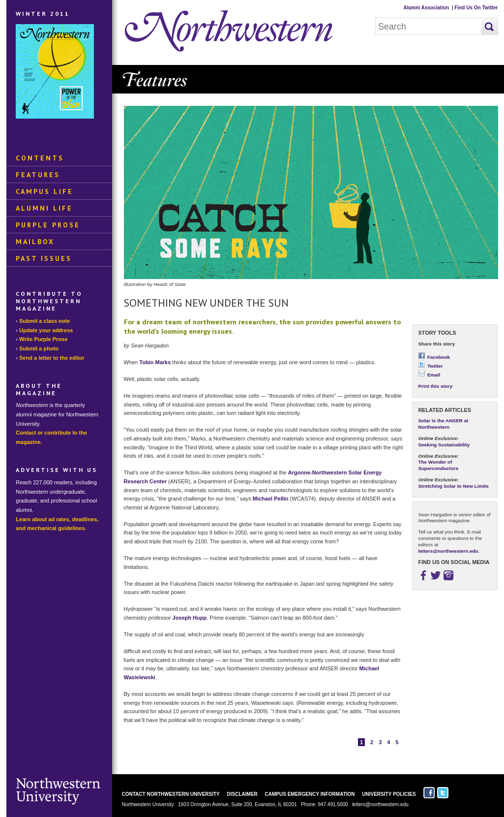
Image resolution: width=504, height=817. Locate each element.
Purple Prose (48, 225)
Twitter (431, 366)
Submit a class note (44, 321)
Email (430, 375)
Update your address (46, 330)
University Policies (389, 794)
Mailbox (35, 242)
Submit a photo (39, 348)
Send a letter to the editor (52, 358)
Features (38, 175)
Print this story (436, 386)
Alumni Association (426, 8)
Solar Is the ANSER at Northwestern (444, 424)
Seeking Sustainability (444, 445)
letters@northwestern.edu (448, 551)
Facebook (434, 357)
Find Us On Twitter (476, 8)
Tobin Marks (155, 362)
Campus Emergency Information (310, 794)
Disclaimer (242, 794)
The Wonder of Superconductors (439, 465)
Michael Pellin (271, 499)
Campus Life (44, 191)
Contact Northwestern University (171, 794)
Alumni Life (44, 208)
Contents (40, 158)
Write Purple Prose (43, 339)
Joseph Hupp (190, 618)
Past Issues (44, 258)
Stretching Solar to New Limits (454, 486)
